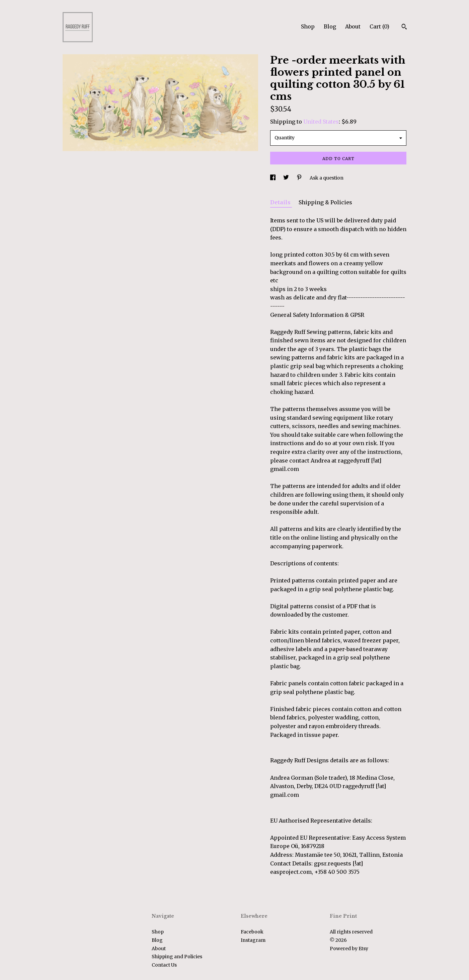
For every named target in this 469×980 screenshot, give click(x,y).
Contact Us (164, 965)
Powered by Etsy (349, 949)
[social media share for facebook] (273, 178)
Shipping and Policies (177, 957)
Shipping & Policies (325, 202)
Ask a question (327, 178)
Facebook (252, 932)
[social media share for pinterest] (300, 178)
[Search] (404, 27)
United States (321, 122)
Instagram (253, 940)
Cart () (379, 26)
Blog (330, 26)
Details (281, 202)
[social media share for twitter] (287, 178)
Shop (308, 26)
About (353, 26)
